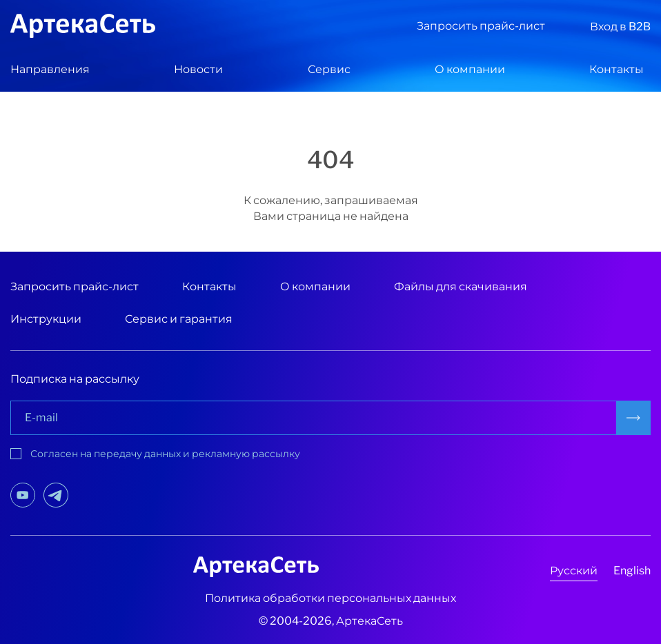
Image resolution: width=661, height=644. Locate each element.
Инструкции (46, 319)
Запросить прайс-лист (481, 26)
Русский (574, 571)
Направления (50, 69)
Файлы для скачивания (461, 286)
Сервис (329, 69)
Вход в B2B (620, 27)
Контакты (616, 69)
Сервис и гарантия (179, 319)
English (632, 571)
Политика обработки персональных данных (330, 598)
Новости (198, 69)
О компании (470, 69)
